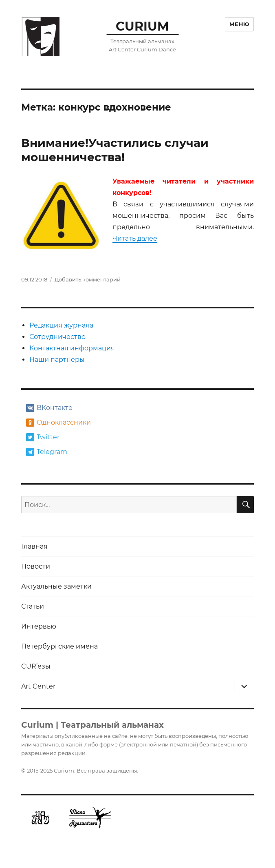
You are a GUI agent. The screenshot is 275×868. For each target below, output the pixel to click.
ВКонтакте (49, 408)
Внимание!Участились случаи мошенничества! (115, 150)
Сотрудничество (57, 337)
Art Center (38, 686)
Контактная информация (72, 348)
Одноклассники (58, 423)
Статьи (33, 606)
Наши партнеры (57, 360)
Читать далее (135, 238)
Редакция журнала (61, 325)
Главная (34, 546)
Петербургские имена (59, 646)
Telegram (47, 452)
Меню (239, 24)
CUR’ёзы (36, 666)
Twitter (43, 437)
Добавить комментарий (88, 279)
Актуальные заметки (56, 586)
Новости (36, 566)
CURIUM (142, 26)
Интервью (39, 626)
